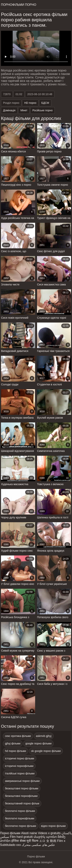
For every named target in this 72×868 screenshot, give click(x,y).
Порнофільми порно (19, 5)
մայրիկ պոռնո (45, 837)
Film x (61, 841)
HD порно (30, 103)
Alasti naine (29, 833)
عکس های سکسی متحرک (38, 845)
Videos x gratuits (49, 833)
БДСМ (45, 103)
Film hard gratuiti (21, 837)
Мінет (24, 110)
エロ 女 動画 (48, 841)
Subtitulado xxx (10, 845)
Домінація (9, 110)
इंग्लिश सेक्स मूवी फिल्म (25, 841)
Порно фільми (10, 833)
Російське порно (43, 110)
